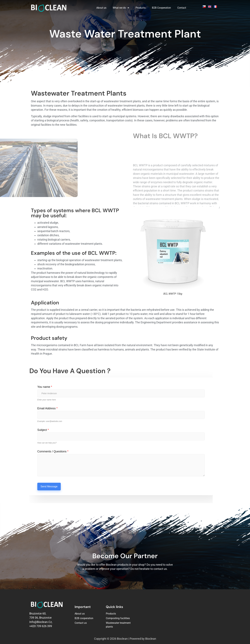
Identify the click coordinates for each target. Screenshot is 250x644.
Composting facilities (118, 618)
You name (45, 387)
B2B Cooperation (161, 8)
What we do (121, 8)
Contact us (81, 623)
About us (101, 8)
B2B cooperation (84, 618)
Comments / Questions (53, 451)
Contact (182, 8)
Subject (43, 430)
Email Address (47, 408)
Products (141, 8)
